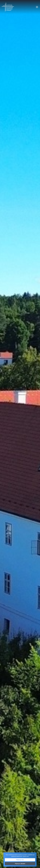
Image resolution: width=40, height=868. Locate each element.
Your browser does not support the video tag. (20, 434)
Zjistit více (26, 856)
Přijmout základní (20, 864)
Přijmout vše (20, 860)
